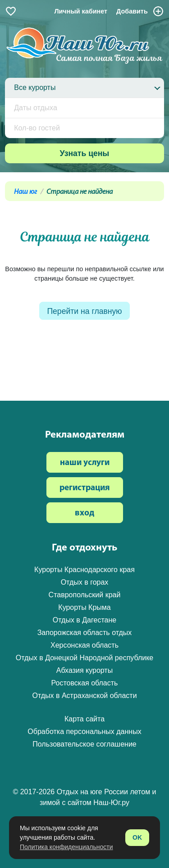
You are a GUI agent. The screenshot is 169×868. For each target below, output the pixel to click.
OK (137, 837)
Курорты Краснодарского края (84, 570)
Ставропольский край (85, 595)
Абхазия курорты (84, 670)
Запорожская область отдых (85, 633)
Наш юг (25, 192)
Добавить (140, 11)
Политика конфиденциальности (66, 847)
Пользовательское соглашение (84, 744)
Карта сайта (84, 719)
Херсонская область (84, 645)
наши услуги (85, 463)
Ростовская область (85, 683)
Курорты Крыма (84, 607)
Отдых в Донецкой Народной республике (85, 658)
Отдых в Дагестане (84, 620)
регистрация (85, 488)
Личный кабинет (81, 11)
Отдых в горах (85, 582)
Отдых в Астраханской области (84, 696)
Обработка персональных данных (84, 732)
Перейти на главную (84, 311)
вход (84, 513)
